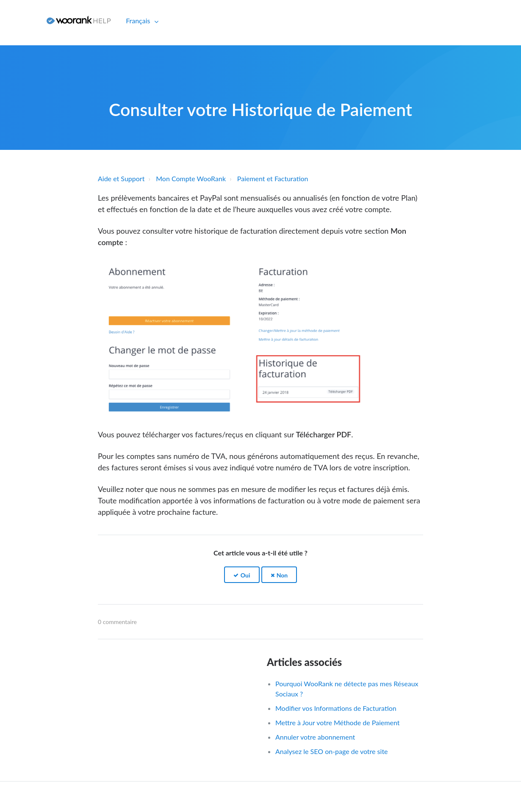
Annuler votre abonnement (315, 737)
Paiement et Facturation (273, 178)
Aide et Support (121, 178)
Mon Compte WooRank (191, 178)
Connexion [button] (20, 21)
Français (139, 21)
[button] (242, 575)
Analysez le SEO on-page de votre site (332, 751)
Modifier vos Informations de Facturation (336, 708)
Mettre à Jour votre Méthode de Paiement (337, 722)
